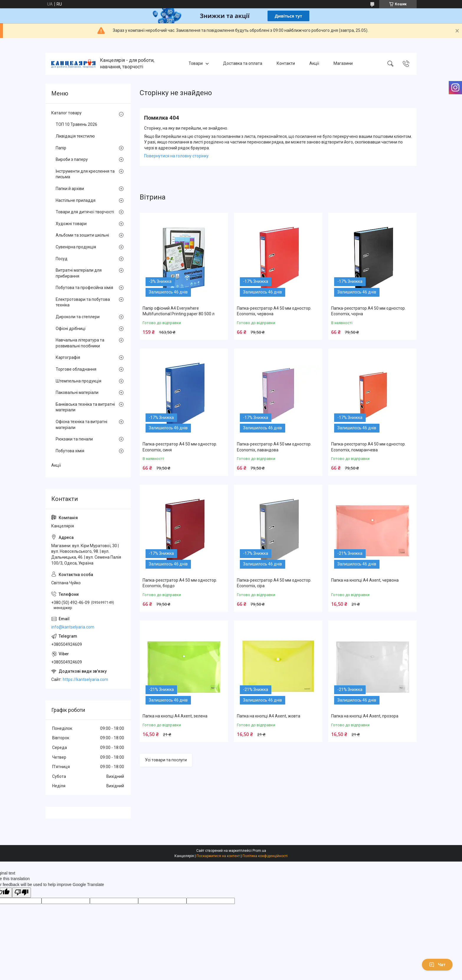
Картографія (68, 357)
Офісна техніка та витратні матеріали (81, 425)
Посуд (62, 259)
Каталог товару (66, 113)
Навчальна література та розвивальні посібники (80, 343)
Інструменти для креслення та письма (85, 174)
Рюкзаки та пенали (74, 439)
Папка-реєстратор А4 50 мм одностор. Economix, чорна (368, 311)
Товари (196, 64)
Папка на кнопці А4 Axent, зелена (175, 716)
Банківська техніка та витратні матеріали (85, 407)
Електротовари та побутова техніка (83, 302)
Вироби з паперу (72, 159)
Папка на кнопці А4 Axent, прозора (365, 716)
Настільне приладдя (76, 200)
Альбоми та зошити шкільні (82, 235)
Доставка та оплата (243, 64)
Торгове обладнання (76, 369)
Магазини (343, 64)
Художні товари (71, 224)
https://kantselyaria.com (85, 679)
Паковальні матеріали (77, 392)
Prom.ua (259, 851)
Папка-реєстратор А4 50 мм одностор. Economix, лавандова (274, 447)
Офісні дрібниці (71, 329)
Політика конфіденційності (265, 856)
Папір (61, 148)
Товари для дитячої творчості (85, 212)
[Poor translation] (22, 893)
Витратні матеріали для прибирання (79, 273)
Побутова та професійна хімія (84, 288)
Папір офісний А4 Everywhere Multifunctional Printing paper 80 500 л (179, 311)
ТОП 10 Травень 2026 (76, 124)
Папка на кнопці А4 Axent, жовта (269, 716)
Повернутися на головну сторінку (176, 156)
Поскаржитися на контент (218, 856)
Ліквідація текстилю (75, 136)
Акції (314, 64)
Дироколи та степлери (78, 317)
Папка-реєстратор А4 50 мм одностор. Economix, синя (180, 447)
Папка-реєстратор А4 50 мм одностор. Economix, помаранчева (368, 447)
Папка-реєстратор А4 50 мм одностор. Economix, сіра (274, 583)
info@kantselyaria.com (73, 627)
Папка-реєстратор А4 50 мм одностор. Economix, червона (274, 311)
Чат (437, 965)
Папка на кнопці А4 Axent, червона (365, 580)
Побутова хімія (70, 451)
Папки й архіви (70, 189)
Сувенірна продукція (76, 247)
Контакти (286, 64)
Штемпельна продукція (79, 381)
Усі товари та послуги (166, 760)
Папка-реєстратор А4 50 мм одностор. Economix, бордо (180, 583)
